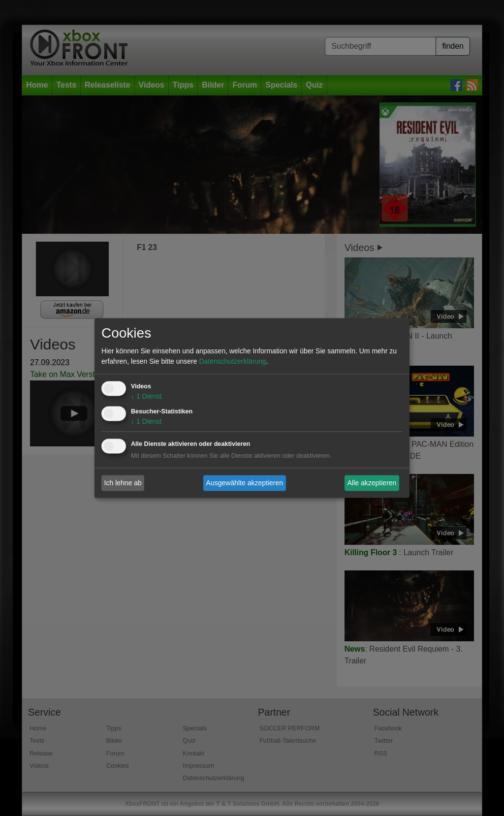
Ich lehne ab (123, 483)
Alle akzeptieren (372, 483)
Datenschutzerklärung (232, 362)
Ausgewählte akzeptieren (245, 483)
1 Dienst (146, 397)
